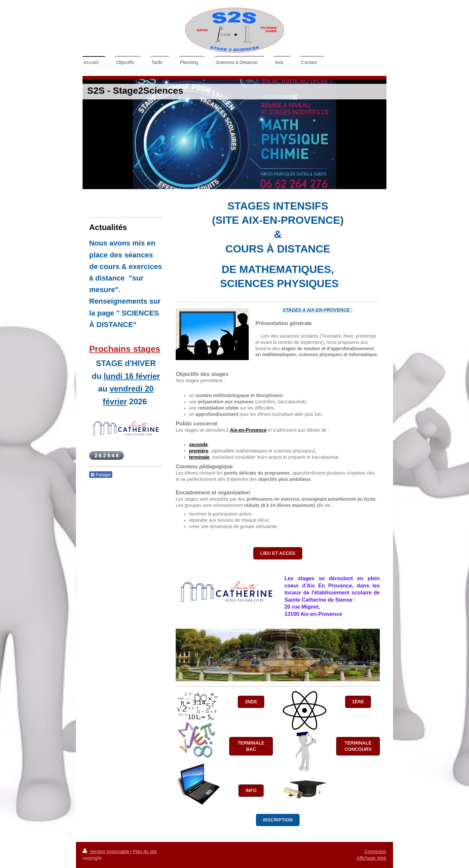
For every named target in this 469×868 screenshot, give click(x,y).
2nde (251, 702)
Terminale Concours (358, 746)
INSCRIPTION (278, 820)
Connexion (375, 851)
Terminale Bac (251, 746)
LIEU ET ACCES (278, 553)
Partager (101, 475)
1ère (358, 702)
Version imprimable (107, 851)
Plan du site (145, 851)
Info (251, 790)
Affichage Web (371, 858)
